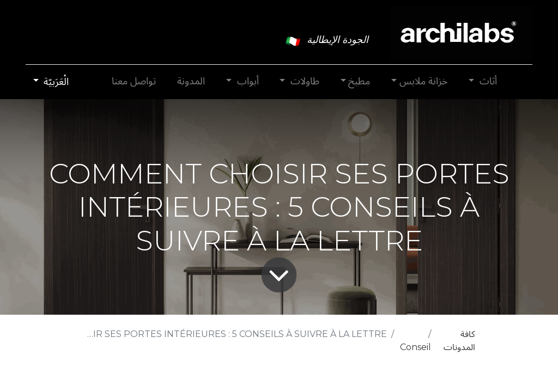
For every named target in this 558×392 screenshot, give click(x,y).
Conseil (416, 347)
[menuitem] (191, 81)
